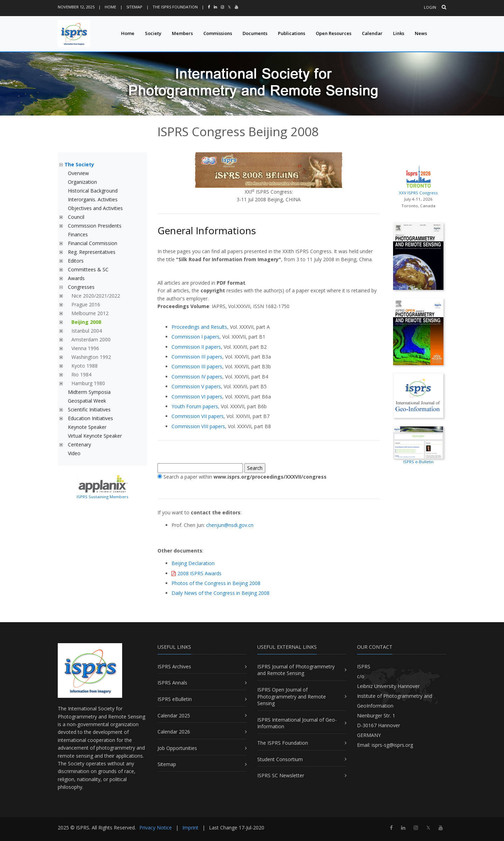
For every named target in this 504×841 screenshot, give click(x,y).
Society (153, 33)
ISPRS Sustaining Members (103, 497)
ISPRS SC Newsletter (281, 775)
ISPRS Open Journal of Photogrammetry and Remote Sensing (292, 696)
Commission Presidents (95, 226)
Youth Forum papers (195, 406)
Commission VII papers (198, 416)
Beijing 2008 (86, 322)
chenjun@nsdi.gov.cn (230, 525)
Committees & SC (88, 269)
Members (182, 33)
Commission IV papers (197, 377)
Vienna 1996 (85, 348)
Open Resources (334, 33)
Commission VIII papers (198, 426)
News (421, 33)
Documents (255, 33)
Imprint (190, 828)
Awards (76, 278)
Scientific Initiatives (89, 409)
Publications (292, 33)
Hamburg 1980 (88, 383)
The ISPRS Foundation (175, 7)
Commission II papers (196, 347)
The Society (79, 164)
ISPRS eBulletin (175, 699)
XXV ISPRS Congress (418, 179)
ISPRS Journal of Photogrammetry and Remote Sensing (296, 670)
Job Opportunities (177, 748)
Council (76, 217)
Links (399, 33)
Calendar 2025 (174, 715)
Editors (76, 261)
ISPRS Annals (172, 683)
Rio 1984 (81, 374)
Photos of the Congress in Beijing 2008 (216, 583)
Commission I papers (195, 337)
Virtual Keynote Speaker (95, 436)
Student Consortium (280, 759)
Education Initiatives (90, 418)
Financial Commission (93, 243)
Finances (78, 234)
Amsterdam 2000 (91, 339)
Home (110, 7)
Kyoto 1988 (85, 366)
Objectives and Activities (95, 208)
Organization (82, 182)
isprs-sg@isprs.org (392, 745)
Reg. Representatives (92, 252)
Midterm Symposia (89, 392)
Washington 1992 (91, 357)
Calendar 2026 (174, 732)
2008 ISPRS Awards (199, 573)
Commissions (218, 33)
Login (430, 7)
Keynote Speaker (87, 427)
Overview (78, 173)
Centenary (79, 444)
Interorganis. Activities (93, 199)
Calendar (372, 33)
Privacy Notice (156, 828)
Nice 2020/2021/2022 (96, 296)
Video (74, 453)
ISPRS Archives (174, 666)
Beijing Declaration (193, 563)
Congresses (81, 287)
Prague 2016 (86, 304)
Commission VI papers (197, 397)
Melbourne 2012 (90, 313)
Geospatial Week (87, 401)
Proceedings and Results (199, 327)
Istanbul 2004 (87, 331)
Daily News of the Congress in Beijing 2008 (220, 593)
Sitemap (134, 7)
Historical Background (93, 191)
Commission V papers (196, 386)
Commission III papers (197, 357)
